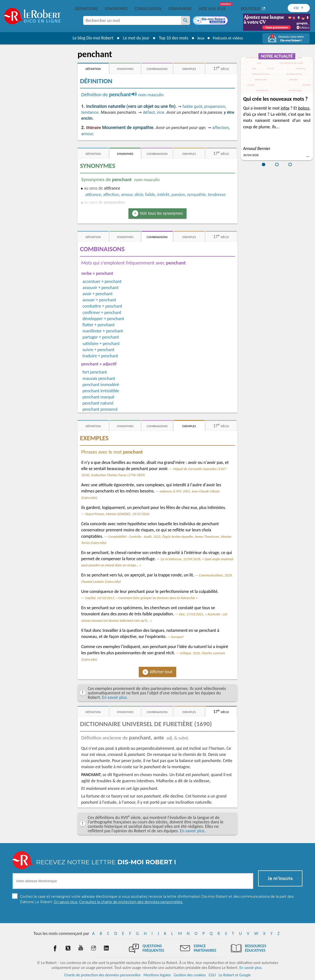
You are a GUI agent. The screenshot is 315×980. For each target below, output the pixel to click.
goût (198, 106)
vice (160, 112)
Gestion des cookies (190, 975)
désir (139, 195)
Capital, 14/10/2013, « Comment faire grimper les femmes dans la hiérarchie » (141, 598)
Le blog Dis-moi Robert (90, 38)
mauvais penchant (99, 378)
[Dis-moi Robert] (211, 21)
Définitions (86, 9)
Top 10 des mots (171, 38)
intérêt (163, 195)
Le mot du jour (133, 38)
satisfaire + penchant (101, 343)
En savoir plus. (115, 697)
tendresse (217, 195)
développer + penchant (103, 319)
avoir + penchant (97, 294)
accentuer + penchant (102, 281)
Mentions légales (157, 975)
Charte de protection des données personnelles (102, 975)
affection (220, 128)
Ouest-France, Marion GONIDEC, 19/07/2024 (117, 514)
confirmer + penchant (102, 312)
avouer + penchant (99, 300)
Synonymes (116, 9)
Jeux (199, 38)
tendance (90, 112)
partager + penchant (101, 337)
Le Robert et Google (235, 975)
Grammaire (180, 9)
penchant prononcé (100, 409)
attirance (93, 195)
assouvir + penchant (100, 288)
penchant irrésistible (101, 391)
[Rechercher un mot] (186, 20)
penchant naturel (98, 403)
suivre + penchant (98, 350)
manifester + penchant (103, 331)
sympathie (196, 195)
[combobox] (132, 20)
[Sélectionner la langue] (299, 8)
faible (188, 106)
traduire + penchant (100, 356)
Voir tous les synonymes (161, 213)
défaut (149, 112)
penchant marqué (98, 397)
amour (87, 134)
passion (178, 195)
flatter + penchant (98, 325)
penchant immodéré (101, 385)
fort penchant (95, 372)
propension (215, 106)
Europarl (177, 637)
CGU (212, 975)
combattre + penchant (102, 306)
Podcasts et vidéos (229, 38)
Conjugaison (148, 9)
